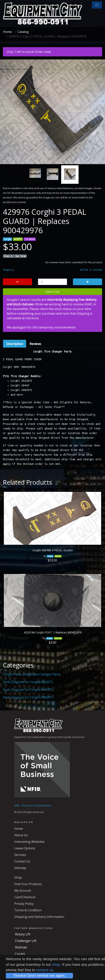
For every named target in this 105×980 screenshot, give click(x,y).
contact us (45, 970)
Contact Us (22, 861)
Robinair (21, 947)
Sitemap (20, 868)
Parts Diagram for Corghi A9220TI (28, 682)
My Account (23, 891)
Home (7, 32)
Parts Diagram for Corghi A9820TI (28, 697)
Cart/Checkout (25, 897)
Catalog (23, 32)
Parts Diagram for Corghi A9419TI (28, 690)
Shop (18, 877)
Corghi (20, 954)
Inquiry (8, 270)
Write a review (91, 270)
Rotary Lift (23, 934)
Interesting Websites (29, 842)
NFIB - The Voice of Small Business (33, 806)
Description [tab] (15, 344)
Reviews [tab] (35, 344)
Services (20, 855)
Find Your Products (28, 884)
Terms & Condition (28, 910)
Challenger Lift (26, 941)
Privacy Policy (24, 904)
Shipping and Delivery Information (39, 917)
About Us (21, 835)
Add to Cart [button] (52, 292)
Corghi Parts (12, 674)
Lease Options (25, 848)
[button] (97, 5)
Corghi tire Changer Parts (41, 674)
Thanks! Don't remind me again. (39, 975)
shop (56, 965)
